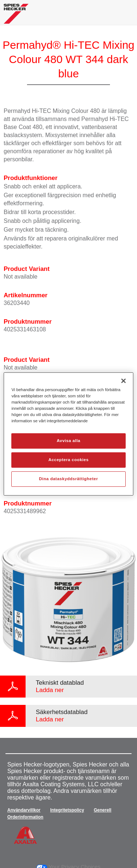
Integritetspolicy (67, 810)
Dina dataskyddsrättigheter (68, 479)
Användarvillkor (24, 810)
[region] (68, 434)
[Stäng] (123, 381)
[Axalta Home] (16, 17)
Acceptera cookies (68, 460)
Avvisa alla (68, 441)
